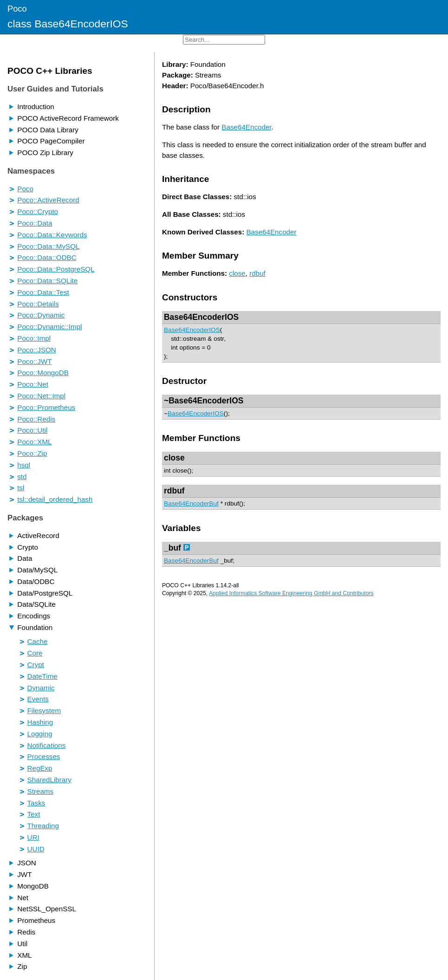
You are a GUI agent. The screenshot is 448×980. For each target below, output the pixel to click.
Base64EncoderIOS (201, 317)
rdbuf (257, 273)
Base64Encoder (246, 127)
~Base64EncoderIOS (204, 401)
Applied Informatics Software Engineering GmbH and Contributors (291, 593)
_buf (172, 548)
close (237, 273)
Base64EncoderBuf (191, 503)
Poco (17, 9)
